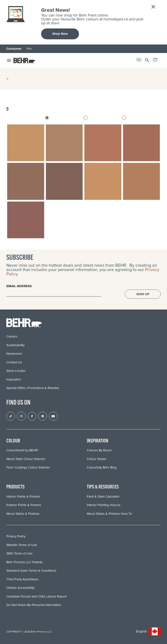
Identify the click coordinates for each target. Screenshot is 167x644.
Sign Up (143, 294)
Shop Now (60, 34)
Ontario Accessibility (20, 588)
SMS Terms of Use (19, 553)
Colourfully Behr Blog (102, 467)
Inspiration (14, 379)
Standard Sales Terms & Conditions (31, 571)
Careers (12, 336)
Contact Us (14, 362)
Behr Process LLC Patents (24, 562)
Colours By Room (99, 450)
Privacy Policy (16, 536)
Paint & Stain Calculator (103, 497)
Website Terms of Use (22, 545)
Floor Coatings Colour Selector (28, 467)
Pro (29, 49)
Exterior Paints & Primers (24, 505)
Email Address (19, 286)
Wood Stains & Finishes (23, 514)
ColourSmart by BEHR (22, 450)
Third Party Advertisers (22, 579)
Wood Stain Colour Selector (26, 459)
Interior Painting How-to (104, 505)
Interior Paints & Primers (23, 497)
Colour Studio (97, 459)
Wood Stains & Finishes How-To (109, 514)
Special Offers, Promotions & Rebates (33, 388)
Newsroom (14, 354)
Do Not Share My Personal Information (34, 605)
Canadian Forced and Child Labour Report (36, 596)
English (148, 631)
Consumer (14, 49)
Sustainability (15, 345)
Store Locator (16, 371)
